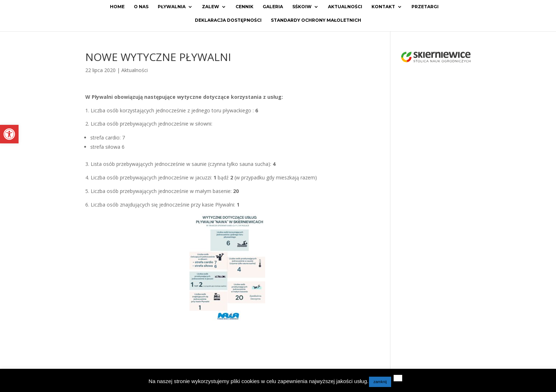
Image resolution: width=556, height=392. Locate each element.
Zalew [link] (211, 7)
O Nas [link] (141, 7)
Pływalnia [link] (172, 7)
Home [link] (117, 7)
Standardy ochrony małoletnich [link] (316, 20)
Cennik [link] (244, 7)
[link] (9, 134)
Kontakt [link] (383, 7)
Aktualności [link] (345, 7)
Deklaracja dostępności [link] (228, 20)
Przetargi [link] (425, 7)
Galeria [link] (273, 7)
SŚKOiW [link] (302, 7)
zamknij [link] (380, 382)
